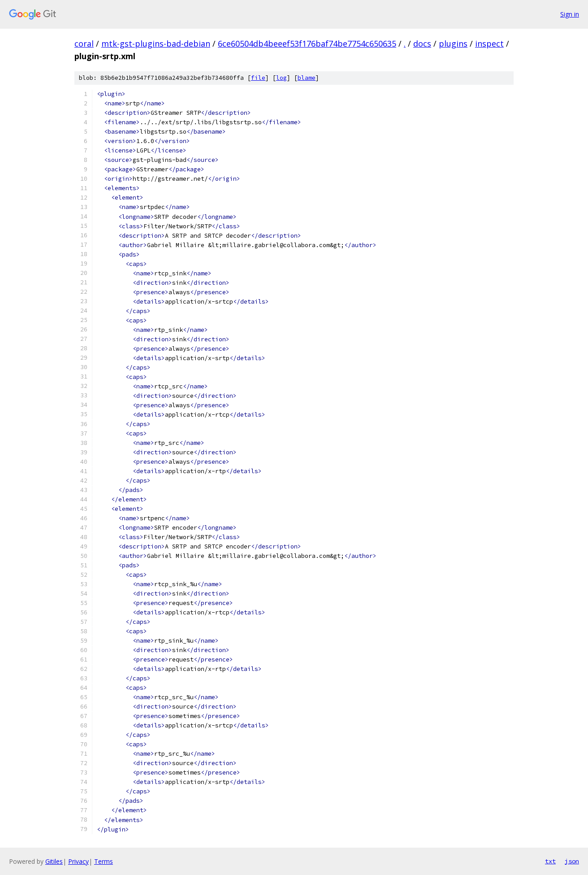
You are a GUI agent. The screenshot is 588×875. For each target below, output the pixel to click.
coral (84, 44)
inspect (489, 44)
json (572, 861)
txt (550, 861)
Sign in (570, 14)
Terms (104, 861)
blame (307, 78)
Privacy (78, 861)
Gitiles (54, 861)
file (258, 78)
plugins (453, 44)
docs (422, 44)
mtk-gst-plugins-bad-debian (156, 44)
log (281, 78)
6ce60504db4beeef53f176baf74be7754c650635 (307, 44)
